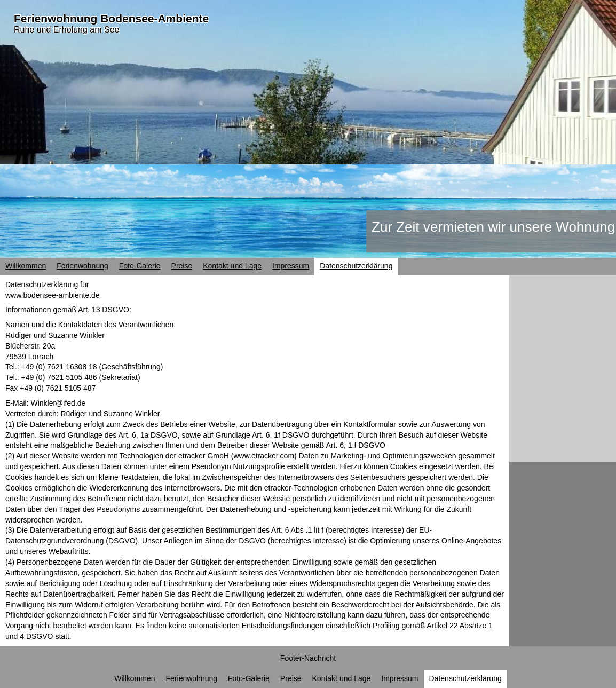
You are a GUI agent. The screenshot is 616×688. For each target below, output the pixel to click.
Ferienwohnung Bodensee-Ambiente (111, 18)
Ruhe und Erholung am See (66, 30)
